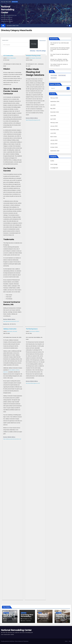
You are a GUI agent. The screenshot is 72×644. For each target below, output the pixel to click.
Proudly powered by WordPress (8, 641)
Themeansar (26, 641)
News (70, 641)
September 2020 (55, 151)
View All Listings (41, 51)
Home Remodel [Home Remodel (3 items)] (62, 75)
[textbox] (16, 45)
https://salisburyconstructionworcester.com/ (12, 439)
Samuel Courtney (26, 621)
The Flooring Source (32, 329)
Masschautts (13, 58)
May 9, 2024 (60, 619)
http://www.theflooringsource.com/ (33, 383)
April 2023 (53, 119)
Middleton (37, 331)
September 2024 (55, 101)
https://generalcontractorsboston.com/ (11, 321)
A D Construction (8, 56)
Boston (9, 58)
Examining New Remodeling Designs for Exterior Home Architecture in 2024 (60, 49)
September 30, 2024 (27, 619)
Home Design (54, 164)
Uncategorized (54, 168)
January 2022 (54, 140)
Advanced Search (43, 41)
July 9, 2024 (43, 619)
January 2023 (54, 126)
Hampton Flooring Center (33, 56)
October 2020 (54, 147)
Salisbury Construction (10, 329)
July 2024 (53, 105)
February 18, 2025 (9, 619)
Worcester (15, 331)
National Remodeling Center (8, 9)
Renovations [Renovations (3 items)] (54, 78)
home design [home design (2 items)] (54, 75)
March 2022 (53, 137)
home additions (12, 370)
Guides (52, 161)
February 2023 (54, 123)
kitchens (18, 370)
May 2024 (53, 108)
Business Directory (13, 26)
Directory (33, 51)
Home (66, 641)
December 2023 (55, 112)
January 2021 (54, 144)
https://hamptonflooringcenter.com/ (33, 120)
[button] (67, 26)
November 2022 (55, 130)
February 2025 (54, 98)
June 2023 (53, 116)
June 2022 (53, 133)
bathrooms (6, 372)
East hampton (32, 58)
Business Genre (5, 40)
